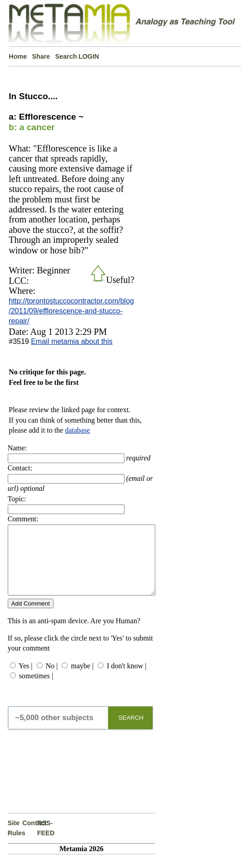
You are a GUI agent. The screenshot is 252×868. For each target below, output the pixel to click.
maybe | (82, 679)
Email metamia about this (72, 341)
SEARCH (131, 731)
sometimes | (36, 689)
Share (41, 56)
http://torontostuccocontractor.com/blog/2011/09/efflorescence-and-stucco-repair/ (71, 311)
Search (66, 56)
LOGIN (89, 56)
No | (52, 679)
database (77, 430)
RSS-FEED (45, 842)
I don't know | (126, 679)
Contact (30, 837)
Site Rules (15, 842)
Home (18, 56)
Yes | (25, 679)
